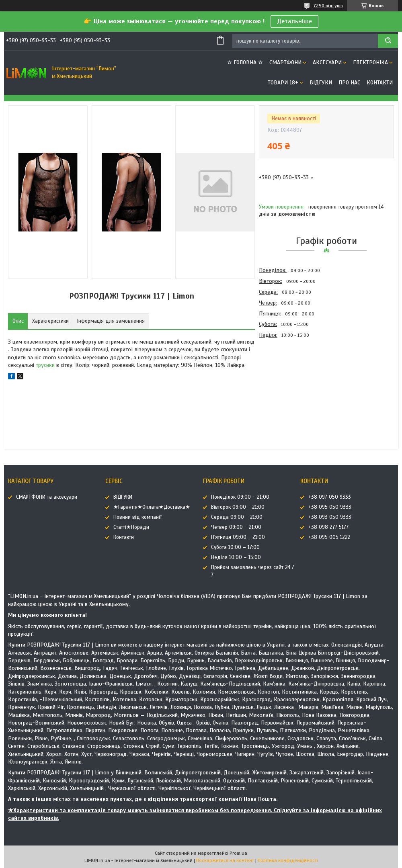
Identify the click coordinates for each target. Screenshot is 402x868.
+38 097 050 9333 (330, 497)
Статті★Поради (131, 527)
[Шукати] (388, 41)
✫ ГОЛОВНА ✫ (245, 62)
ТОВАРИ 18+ (283, 83)
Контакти (380, 83)
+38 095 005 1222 (329, 537)
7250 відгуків (328, 6)
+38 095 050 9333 (330, 507)
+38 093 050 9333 (330, 517)
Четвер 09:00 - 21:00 (236, 527)
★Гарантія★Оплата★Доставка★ (152, 507)
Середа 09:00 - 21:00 (237, 517)
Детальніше (294, 21)
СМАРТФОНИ (285, 62)
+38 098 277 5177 (328, 527)
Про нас (349, 83)
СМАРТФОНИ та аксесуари (47, 497)
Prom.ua (238, 853)
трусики (45, 365)
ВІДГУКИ (321, 83)
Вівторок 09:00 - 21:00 (238, 507)
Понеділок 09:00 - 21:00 (240, 497)
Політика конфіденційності (288, 860)
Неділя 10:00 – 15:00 (236, 557)
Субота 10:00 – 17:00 (235, 547)
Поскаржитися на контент (225, 860)
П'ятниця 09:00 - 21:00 (238, 537)
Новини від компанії (137, 517)
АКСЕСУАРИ (327, 62)
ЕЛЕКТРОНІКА (370, 62)
